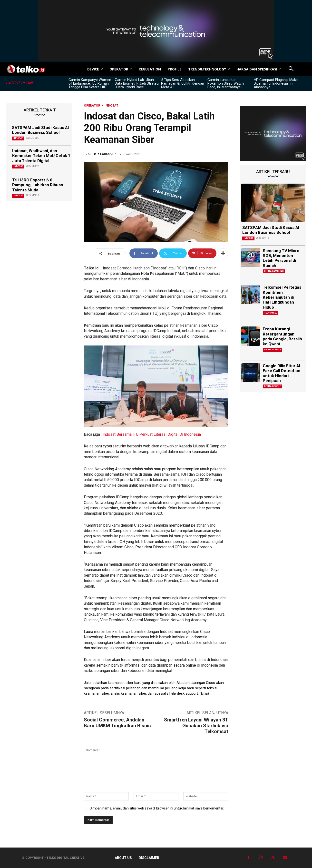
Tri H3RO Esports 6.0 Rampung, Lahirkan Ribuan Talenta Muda (38, 185)
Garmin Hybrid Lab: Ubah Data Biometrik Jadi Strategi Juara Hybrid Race (137, 83)
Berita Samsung (274, 271)
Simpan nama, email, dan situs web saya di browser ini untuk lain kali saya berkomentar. (157, 808)
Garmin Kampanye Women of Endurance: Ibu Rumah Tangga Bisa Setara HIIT (90, 83)
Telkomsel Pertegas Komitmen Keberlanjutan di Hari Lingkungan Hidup (282, 297)
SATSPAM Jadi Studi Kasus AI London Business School (40, 130)
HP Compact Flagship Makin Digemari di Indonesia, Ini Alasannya (276, 83)
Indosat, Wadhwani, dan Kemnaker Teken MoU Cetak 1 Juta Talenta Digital (41, 156)
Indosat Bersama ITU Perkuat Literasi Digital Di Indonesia (152, 434)
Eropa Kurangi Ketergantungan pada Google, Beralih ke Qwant (282, 336)
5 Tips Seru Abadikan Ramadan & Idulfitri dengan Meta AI (183, 83)
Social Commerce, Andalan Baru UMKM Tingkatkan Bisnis (117, 723)
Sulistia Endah (99, 154)
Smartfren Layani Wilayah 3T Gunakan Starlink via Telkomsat (196, 726)
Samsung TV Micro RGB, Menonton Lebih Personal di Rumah (281, 258)
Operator (92, 105)
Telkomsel (271, 313)
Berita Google (273, 350)
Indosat (18, 138)
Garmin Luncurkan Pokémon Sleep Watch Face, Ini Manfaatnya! (226, 83)
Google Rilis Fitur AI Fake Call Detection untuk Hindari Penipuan (282, 373)
